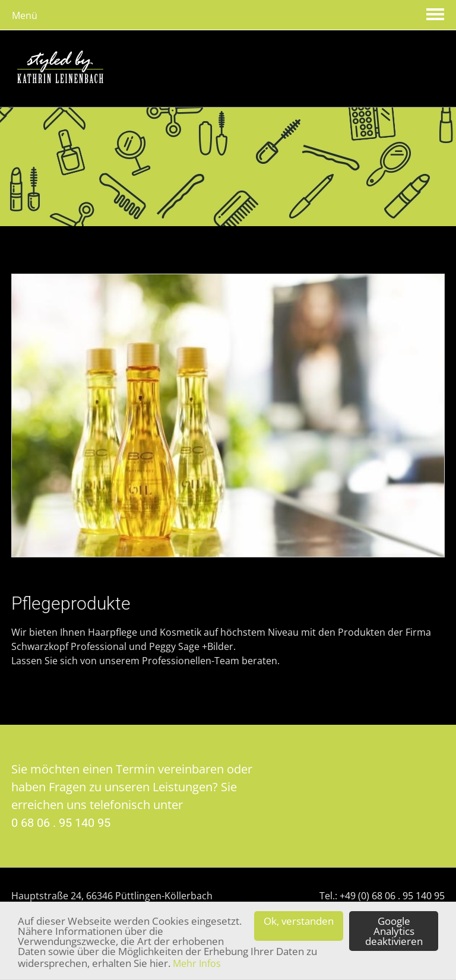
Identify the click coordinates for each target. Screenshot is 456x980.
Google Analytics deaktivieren (394, 931)
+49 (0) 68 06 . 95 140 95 (392, 896)
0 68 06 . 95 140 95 (61, 823)
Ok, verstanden (299, 926)
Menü (25, 15)
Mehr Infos (197, 963)
